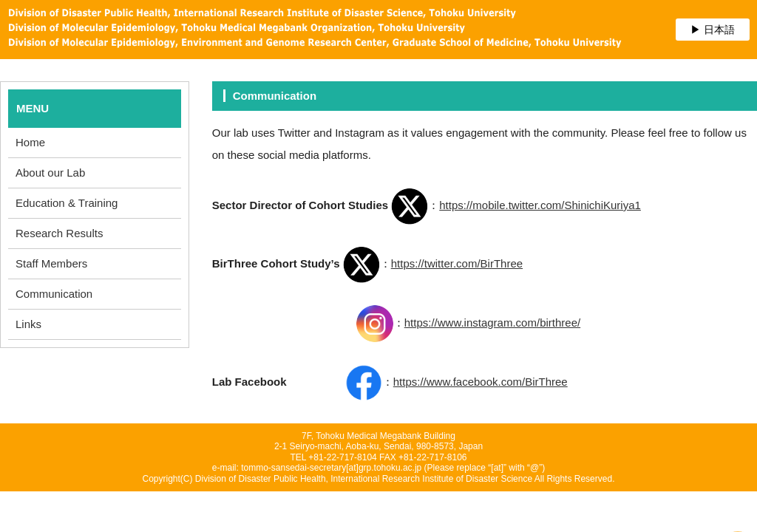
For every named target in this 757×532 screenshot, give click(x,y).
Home (30, 142)
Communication (54, 294)
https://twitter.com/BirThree (457, 263)
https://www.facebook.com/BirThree (481, 382)
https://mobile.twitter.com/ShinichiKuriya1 (540, 205)
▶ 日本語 (713, 30)
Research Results (59, 233)
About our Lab (50, 173)
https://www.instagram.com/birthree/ (492, 323)
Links (28, 324)
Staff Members (51, 263)
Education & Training (67, 203)
